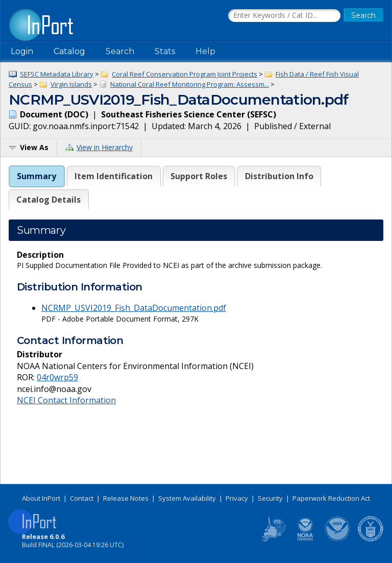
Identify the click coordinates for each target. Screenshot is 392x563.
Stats (165, 51)
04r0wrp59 (57, 377)
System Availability (187, 498)
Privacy (237, 498)
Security (270, 498)
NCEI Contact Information (66, 400)
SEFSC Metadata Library (57, 74)
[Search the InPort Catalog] (284, 16)
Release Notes (126, 498)
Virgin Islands (71, 84)
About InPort (41, 498)
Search (120, 51)
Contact (82, 498)
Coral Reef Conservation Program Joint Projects (185, 74)
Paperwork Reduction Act (331, 498)
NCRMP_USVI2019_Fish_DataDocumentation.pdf (134, 308)
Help (205, 51)
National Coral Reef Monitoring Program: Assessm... (190, 84)
